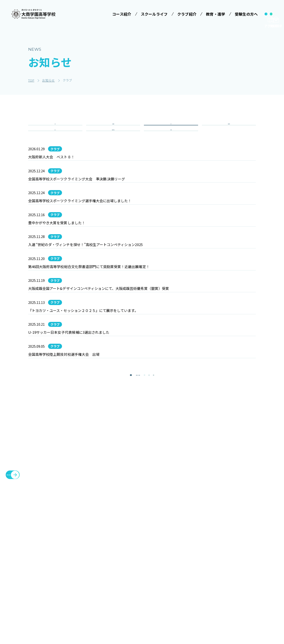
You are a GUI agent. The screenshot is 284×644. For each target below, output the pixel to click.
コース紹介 (93, 565)
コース (55, 147)
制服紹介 (138, 570)
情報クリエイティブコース (102, 596)
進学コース (95, 607)
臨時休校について (246, 564)
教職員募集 (208, 587)
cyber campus (246, 604)
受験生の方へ (177, 541)
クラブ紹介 (208, 541)
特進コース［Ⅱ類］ (102, 585)
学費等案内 (177, 570)
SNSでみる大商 (143, 592)
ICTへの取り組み (142, 581)
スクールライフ (142, 541)
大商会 (237, 592)
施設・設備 (208, 553)
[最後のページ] (168, 489)
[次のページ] (154, 489)
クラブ (171, 130)
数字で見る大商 (143, 601)
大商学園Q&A (175, 581)
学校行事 (229, 130)
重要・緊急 (113, 147)
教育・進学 (208, 564)
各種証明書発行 (244, 553)
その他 (171, 147)
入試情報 (113, 130)
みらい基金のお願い (102, 552)
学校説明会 (177, 561)
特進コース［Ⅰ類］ (102, 576)
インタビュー (141, 610)
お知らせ (206, 575)
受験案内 (175, 552)
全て (55, 130)
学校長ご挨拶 (141, 552)
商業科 (91, 616)
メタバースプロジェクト (252, 541)
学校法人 (91, 541)
